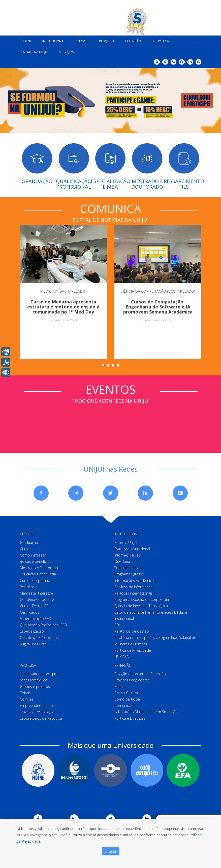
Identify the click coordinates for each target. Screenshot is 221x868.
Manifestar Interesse (36, 593)
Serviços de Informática (133, 587)
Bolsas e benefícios (36, 561)
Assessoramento (34, 680)
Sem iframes (111, 423)
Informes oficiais (128, 555)
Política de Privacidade (133, 650)
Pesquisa (107, 41)
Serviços (66, 52)
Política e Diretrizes (130, 718)
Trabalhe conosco (129, 568)
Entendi (111, 851)
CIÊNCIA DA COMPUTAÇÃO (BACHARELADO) (158, 291)
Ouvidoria (122, 561)
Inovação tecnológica (37, 712)
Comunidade (125, 705)
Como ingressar (33, 555)
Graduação (29, 543)
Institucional (54, 41)
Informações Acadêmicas (135, 581)
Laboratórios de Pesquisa (41, 718)
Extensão (133, 41)
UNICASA (121, 657)
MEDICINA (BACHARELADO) (63, 291)
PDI (117, 625)
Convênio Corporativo (38, 599)
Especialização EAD (36, 619)
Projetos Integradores (132, 680)
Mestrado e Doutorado (39, 568)
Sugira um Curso (33, 644)
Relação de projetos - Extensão (140, 674)
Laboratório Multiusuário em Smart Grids (148, 712)
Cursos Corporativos (37, 581)
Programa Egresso (129, 574)
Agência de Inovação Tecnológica (141, 606)
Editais (25, 693)
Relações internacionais (134, 593)
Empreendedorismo (36, 705)
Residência (29, 587)
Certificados (30, 612)
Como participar (128, 699)
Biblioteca (160, 41)
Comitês (27, 699)
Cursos (82, 41)
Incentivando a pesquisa (40, 674)
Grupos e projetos (35, 687)
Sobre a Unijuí (126, 543)
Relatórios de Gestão (132, 631)
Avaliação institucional (132, 549)
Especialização (32, 631)
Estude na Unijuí (35, 52)
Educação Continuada (38, 574)
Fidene (27, 41)
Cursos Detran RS (34, 606)
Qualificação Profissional (40, 637)
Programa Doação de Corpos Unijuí (143, 599)
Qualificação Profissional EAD (43, 625)
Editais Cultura (126, 693)
